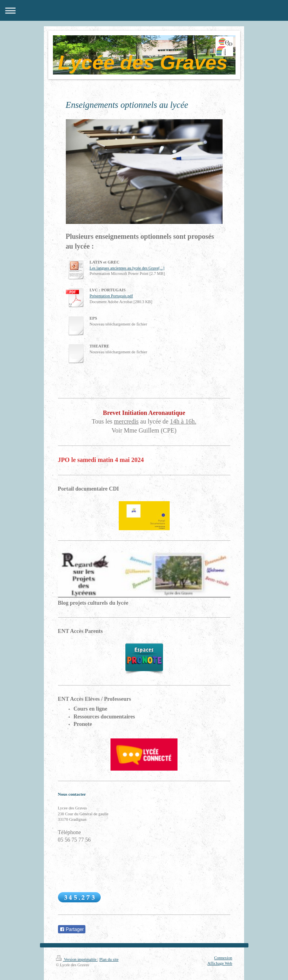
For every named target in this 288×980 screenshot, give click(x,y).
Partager (72, 929)
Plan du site (109, 959)
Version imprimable (77, 959)
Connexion (223, 958)
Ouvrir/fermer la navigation (144, 10)
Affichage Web (220, 963)
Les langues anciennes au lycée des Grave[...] (127, 268)
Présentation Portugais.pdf (111, 296)
